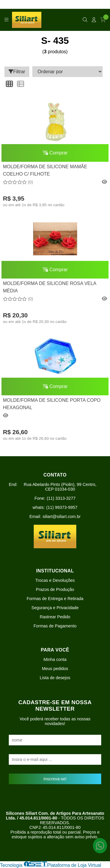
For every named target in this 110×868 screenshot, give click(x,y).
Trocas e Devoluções (55, 580)
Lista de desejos (55, 678)
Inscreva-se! (55, 779)
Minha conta (55, 659)
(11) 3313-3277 (61, 498)
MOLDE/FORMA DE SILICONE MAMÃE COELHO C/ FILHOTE (45, 170)
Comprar (55, 153)
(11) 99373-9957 (62, 507)
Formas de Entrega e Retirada (55, 599)
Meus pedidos (55, 669)
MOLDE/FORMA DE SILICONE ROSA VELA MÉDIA (49, 287)
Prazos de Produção (55, 589)
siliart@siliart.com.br (62, 517)
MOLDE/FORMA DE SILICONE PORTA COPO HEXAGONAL (52, 404)
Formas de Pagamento (55, 626)
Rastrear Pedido (55, 617)
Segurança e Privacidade (55, 608)
